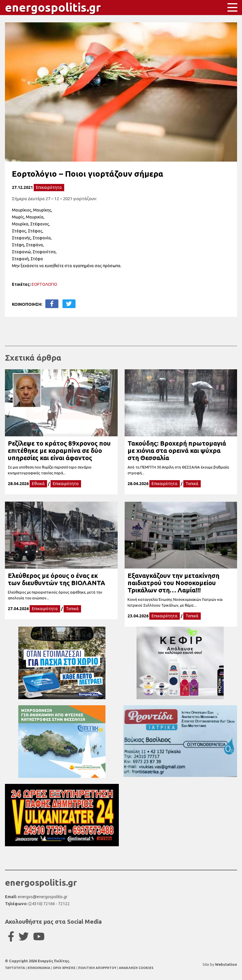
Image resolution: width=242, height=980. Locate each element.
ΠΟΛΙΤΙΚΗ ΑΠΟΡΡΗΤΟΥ (97, 968)
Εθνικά (38, 484)
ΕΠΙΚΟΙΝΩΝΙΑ (39, 968)
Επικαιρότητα (49, 187)
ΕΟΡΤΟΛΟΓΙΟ (44, 284)
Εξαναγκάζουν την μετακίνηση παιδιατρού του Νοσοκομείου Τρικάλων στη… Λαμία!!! (173, 583)
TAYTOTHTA (15, 968)
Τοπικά (192, 484)
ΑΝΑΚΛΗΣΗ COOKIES (136, 968)
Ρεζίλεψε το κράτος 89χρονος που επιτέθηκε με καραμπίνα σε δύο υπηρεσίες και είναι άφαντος (59, 450)
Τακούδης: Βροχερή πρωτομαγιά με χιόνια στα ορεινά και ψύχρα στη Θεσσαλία (177, 450)
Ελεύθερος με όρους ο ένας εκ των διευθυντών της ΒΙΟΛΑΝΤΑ (57, 579)
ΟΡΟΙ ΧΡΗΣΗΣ (65, 968)
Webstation (226, 964)
